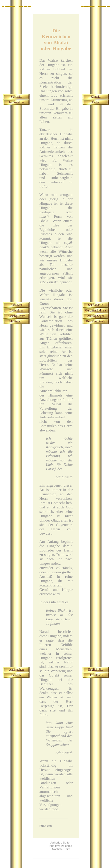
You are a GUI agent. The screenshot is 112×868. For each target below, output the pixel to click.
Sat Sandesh (96, 305)
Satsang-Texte (16, 316)
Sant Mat (17, 305)
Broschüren (17, 310)
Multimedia (16, 321)
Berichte (16, 675)
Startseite (16, 97)
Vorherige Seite (60, 843)
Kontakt (95, 97)
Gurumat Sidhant (96, 310)
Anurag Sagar (95, 316)
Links (96, 102)
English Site (96, 670)
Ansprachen (17, 670)
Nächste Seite (61, 849)
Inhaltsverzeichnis (60, 846)
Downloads (96, 675)
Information (17, 102)
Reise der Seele (96, 321)
